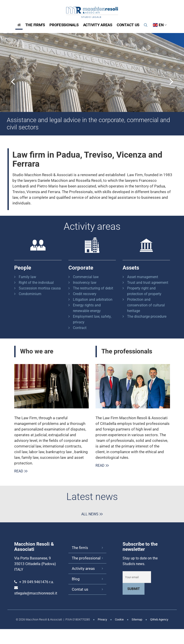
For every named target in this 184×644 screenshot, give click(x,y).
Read (19, 471)
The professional (86, 558)
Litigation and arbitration (93, 300)
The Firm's (35, 25)
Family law (27, 277)
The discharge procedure (147, 316)
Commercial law (86, 277)
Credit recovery (85, 294)
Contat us (80, 589)
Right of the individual (36, 283)
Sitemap (137, 619)
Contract (80, 328)
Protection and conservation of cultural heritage (146, 305)
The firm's (80, 548)
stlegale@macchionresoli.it (36, 593)
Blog (76, 579)
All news (90, 514)
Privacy (102, 619)
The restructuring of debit (93, 288)
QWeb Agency (159, 619)
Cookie (119, 619)
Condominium (30, 294)
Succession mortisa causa (40, 288)
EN (160, 25)
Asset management (143, 277)
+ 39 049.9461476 (34, 582)
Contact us (128, 25)
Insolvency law (85, 283)
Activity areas (98, 25)
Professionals (64, 25)
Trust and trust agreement (148, 283)
